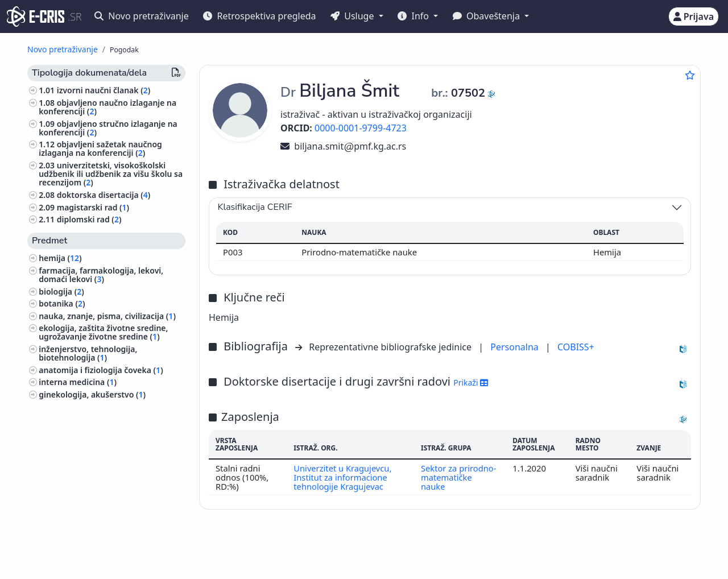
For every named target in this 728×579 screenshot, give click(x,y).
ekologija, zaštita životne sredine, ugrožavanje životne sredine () (103, 332)
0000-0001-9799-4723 (361, 128)
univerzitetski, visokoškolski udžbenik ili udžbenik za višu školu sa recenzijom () (111, 174)
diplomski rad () (89, 219)
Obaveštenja (487, 16)
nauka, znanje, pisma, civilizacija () (107, 316)
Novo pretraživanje (142, 16)
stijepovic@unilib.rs (650, 552)
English (391, 553)
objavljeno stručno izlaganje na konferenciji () (108, 128)
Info (414, 16)
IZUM (77, 552)
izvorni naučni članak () (104, 90)
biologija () (61, 291)
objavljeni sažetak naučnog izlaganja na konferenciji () (100, 148)
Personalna (516, 347)
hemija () (60, 258)
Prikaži (471, 382)
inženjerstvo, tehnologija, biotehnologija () (88, 353)
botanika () (62, 303)
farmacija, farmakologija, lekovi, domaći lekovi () (101, 275)
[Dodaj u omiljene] (690, 75)
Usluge (353, 16)
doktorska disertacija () (104, 195)
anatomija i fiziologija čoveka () (101, 370)
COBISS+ (576, 347)
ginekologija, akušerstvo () (92, 394)
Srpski (335, 553)
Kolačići (121, 564)
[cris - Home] (36, 16)
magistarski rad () (93, 207)
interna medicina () (78, 382)
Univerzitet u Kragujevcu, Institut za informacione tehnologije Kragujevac (343, 477)
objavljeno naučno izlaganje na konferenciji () (107, 107)
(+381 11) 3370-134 (564, 552)
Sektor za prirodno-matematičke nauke (459, 477)
